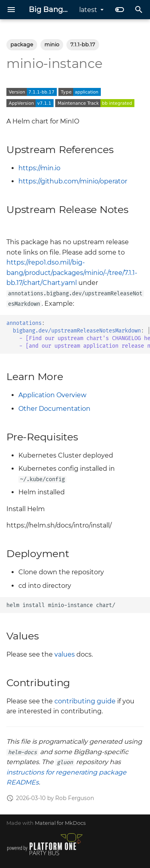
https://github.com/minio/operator (73, 181)
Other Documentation (54, 409)
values (65, 654)
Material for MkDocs (60, 823)
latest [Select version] (88, 10)
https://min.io (39, 168)
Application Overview (52, 395)
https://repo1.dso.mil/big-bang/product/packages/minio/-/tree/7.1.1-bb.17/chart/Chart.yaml (72, 273)
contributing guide (85, 701)
